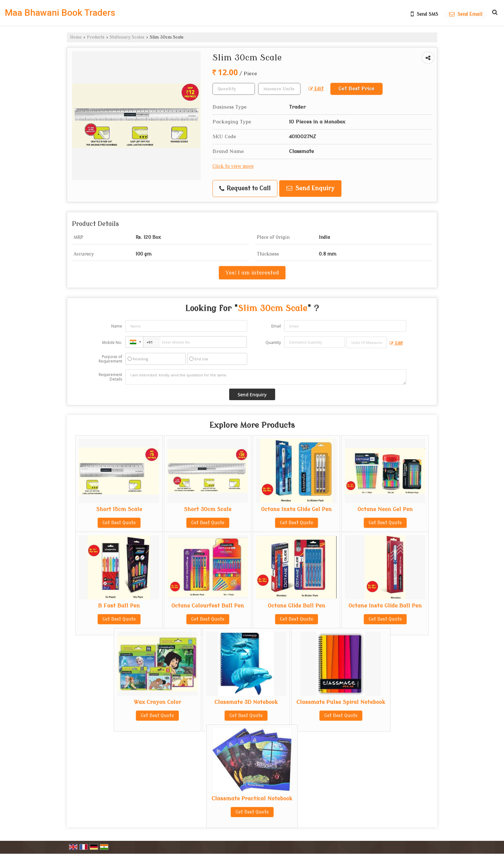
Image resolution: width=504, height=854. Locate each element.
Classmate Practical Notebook (252, 799)
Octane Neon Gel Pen (385, 509)
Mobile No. (112, 342)
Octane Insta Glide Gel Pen (296, 509)
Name (117, 326)
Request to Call (245, 189)
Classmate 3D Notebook (246, 702)
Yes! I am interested (252, 273)
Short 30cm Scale (208, 509)
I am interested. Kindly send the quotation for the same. (266, 377)
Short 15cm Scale (119, 509)
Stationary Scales (127, 37)
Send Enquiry (310, 189)
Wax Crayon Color (157, 702)
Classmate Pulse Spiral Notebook (341, 702)
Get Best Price (356, 89)
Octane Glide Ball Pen (297, 606)
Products (96, 37)
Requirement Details (110, 377)
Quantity (273, 342)
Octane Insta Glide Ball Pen (385, 606)
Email (276, 326)
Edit (316, 89)
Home (76, 37)
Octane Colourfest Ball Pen (208, 606)
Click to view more (233, 166)
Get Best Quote (119, 523)
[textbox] (279, 89)
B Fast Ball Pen (119, 606)
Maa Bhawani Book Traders (60, 13)
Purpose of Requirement (110, 359)
